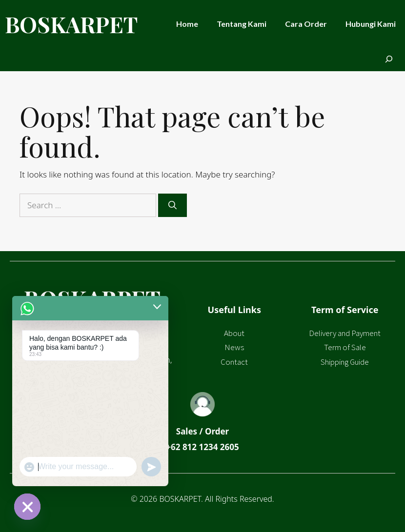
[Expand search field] (389, 59)
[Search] (172, 205)
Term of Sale (345, 347)
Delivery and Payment (345, 333)
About (234, 333)
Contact (234, 362)
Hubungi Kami (371, 24)
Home (187, 24)
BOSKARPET (71, 24)
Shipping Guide (345, 362)
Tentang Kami (242, 24)
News (234, 347)
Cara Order (306, 24)
